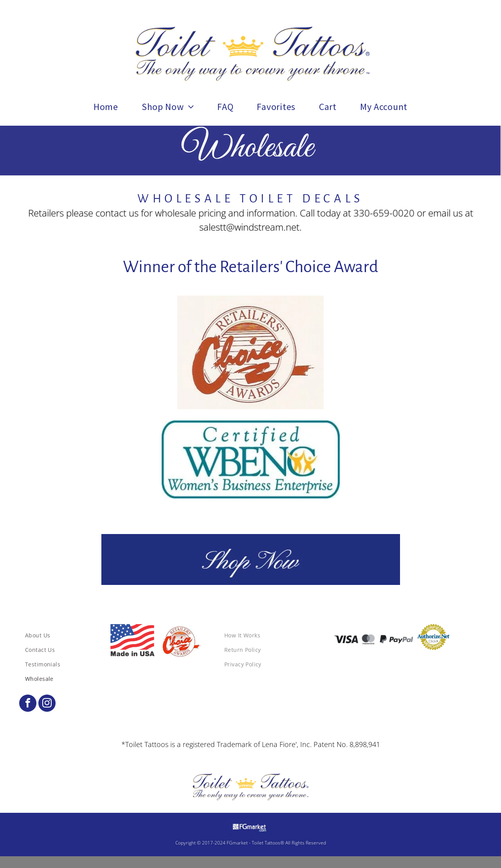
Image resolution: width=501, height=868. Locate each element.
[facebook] (28, 704)
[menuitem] (106, 107)
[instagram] (47, 704)
